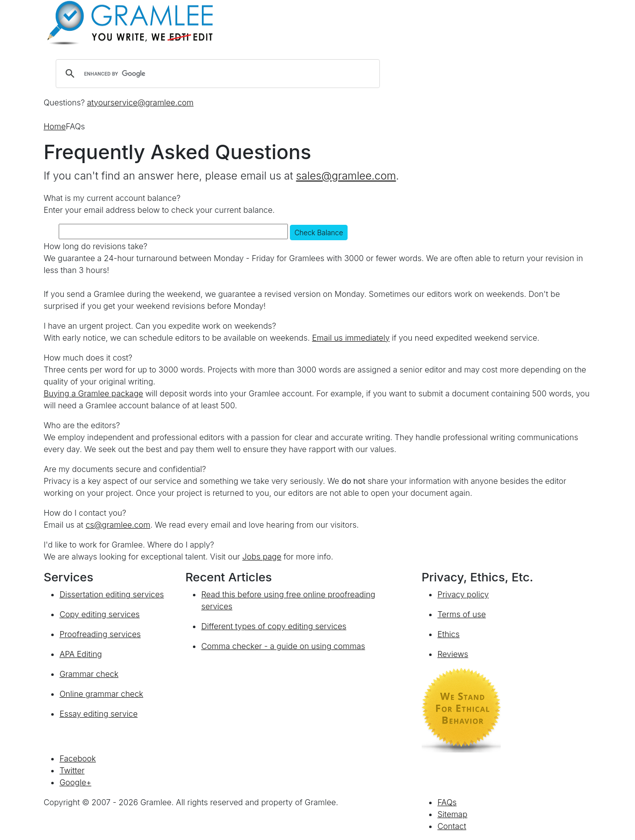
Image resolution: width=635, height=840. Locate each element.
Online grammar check (101, 694)
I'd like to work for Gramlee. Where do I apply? (129, 545)
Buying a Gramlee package (93, 393)
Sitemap (453, 814)
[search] (216, 74)
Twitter (72, 770)
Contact (452, 826)
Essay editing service (99, 714)
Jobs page (262, 557)
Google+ (76, 782)
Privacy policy (463, 594)
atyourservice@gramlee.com (140, 102)
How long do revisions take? (96, 246)
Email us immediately (351, 338)
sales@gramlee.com (346, 176)
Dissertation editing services (112, 594)
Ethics (449, 634)
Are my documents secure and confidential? (125, 469)
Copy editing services (100, 614)
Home (55, 126)
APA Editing (81, 654)
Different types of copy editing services (274, 626)
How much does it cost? (88, 358)
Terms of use (462, 614)
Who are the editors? (82, 425)
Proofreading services (100, 634)
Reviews (453, 654)
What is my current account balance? (112, 198)
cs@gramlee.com (118, 525)
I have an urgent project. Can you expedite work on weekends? (160, 326)
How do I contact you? (85, 513)
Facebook (78, 758)
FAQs (447, 802)
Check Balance (319, 233)
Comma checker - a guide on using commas (283, 646)
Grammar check (89, 674)
